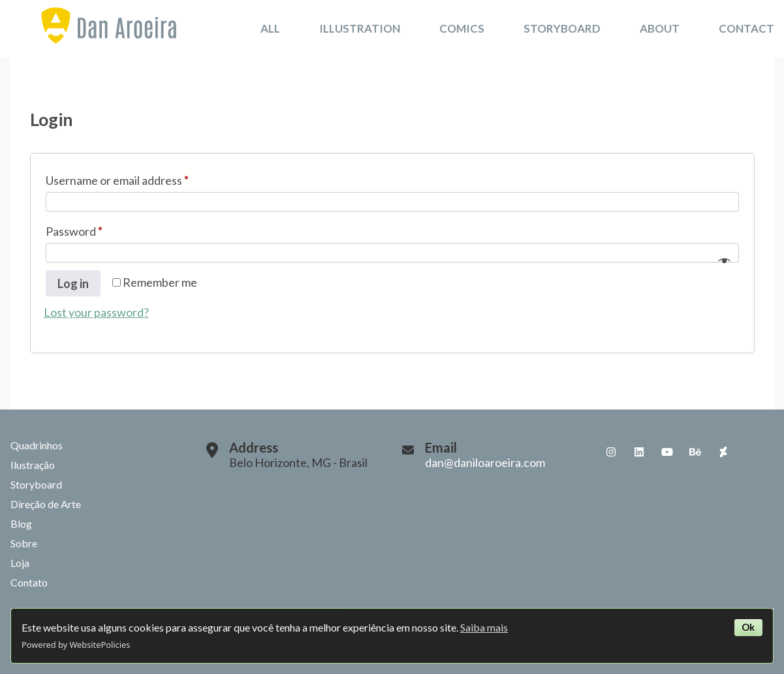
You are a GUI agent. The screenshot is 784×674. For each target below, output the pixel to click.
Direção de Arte (46, 504)
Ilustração (33, 465)
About (660, 28)
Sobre (24, 543)
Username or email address (141, 178)
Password (98, 229)
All (270, 28)
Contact (746, 28)
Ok (748, 627)
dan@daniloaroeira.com (485, 462)
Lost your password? (96, 312)
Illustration (360, 28)
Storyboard (562, 28)
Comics (462, 28)
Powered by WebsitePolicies (76, 645)
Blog (21, 523)
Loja (20, 563)
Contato (29, 582)
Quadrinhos (37, 445)
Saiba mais (484, 627)
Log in (73, 283)
